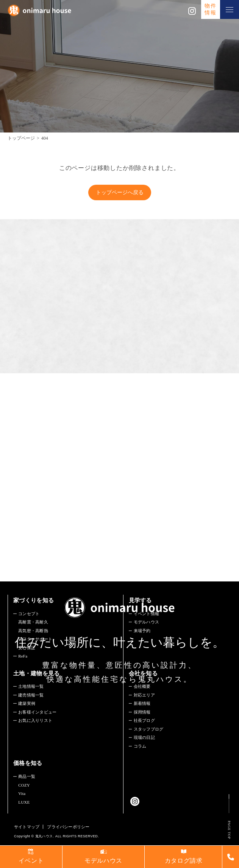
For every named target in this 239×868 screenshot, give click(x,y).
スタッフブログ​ (149, 729)
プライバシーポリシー (68, 827)
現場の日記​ (144, 737)
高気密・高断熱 (33, 631)
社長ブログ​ (144, 720)
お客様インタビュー (37, 712)
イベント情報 (146, 614)
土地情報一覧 (31, 686)
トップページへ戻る (120, 192)
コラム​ (140, 746)
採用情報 (142, 712)
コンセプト (29, 614)
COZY (24, 785)
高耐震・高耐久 (33, 622)
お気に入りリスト (35, 720)
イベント (31, 861)
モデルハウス (146, 622)
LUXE (24, 802)
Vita (22, 793)
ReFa (23, 656)
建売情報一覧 (31, 695)
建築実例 (27, 703)
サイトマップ (27, 827)
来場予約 (142, 631)
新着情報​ (142, 703)
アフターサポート (35, 639)
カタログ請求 (184, 861)
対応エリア (144, 695)
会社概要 (142, 686)
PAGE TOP (229, 830)
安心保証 (27, 648)
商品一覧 (27, 776)
